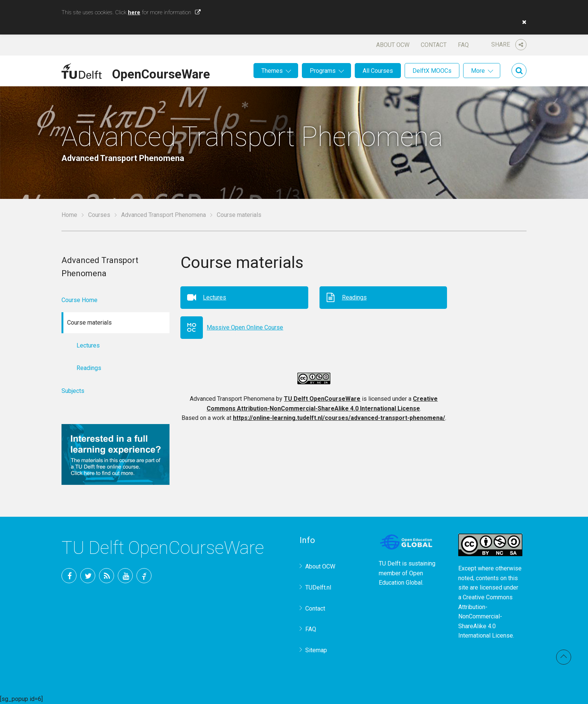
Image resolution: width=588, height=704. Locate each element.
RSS (106, 576)
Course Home (79, 300)
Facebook (69, 576)
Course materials (239, 215)
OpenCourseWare (161, 73)
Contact (434, 45)
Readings (354, 297)
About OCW (393, 45)
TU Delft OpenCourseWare (322, 399)
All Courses (378, 71)
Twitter (88, 576)
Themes (272, 71)
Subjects (73, 391)
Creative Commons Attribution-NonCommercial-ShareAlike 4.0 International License (486, 616)
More (478, 71)
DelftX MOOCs (432, 71)
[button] (522, 22)
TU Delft (144, 576)
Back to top (564, 657)
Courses (99, 215)
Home (69, 215)
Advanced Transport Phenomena (163, 215)
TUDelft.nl (318, 587)
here (134, 12)
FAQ (463, 45)
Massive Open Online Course (245, 327)
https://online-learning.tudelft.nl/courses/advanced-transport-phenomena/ (339, 418)
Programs (323, 71)
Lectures (214, 297)
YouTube (125, 576)
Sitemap (316, 650)
